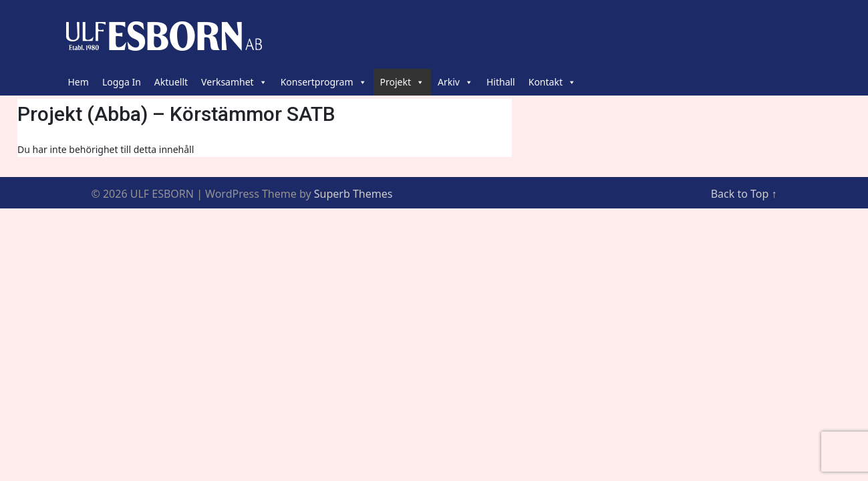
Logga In (122, 82)
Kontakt (552, 82)
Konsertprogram (324, 82)
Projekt (402, 82)
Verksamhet (234, 82)
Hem (79, 82)
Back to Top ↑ (744, 194)
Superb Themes (353, 194)
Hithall (501, 82)
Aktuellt (171, 82)
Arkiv (455, 82)
